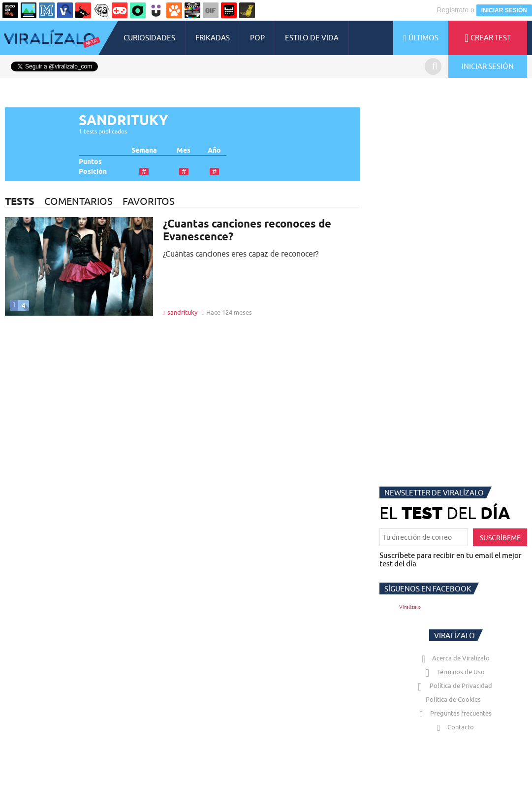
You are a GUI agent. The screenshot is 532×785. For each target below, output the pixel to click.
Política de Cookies (453, 699)
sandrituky (182, 312)
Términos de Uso (454, 672)
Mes (184, 150)
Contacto (453, 727)
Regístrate (453, 10)
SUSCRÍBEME (500, 538)
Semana (144, 150)
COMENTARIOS (78, 201)
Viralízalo (410, 607)
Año (214, 150)
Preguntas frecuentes (454, 713)
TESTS (20, 201)
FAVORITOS (149, 201)
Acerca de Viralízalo (454, 658)
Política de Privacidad (454, 686)
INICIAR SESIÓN (504, 10)
